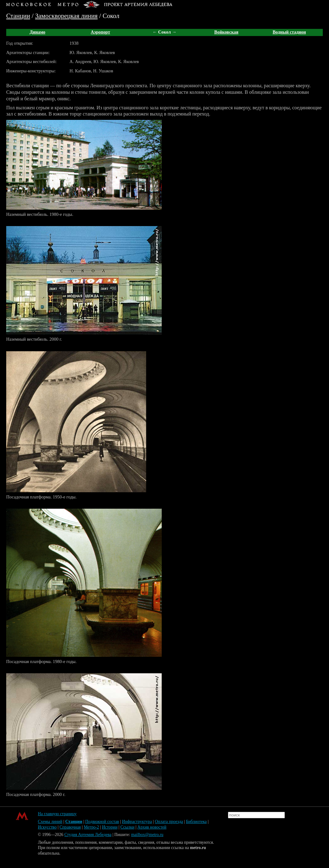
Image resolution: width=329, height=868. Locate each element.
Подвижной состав (102, 822)
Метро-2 (91, 827)
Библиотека (196, 822)
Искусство (47, 827)
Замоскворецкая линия (66, 16)
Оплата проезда (169, 822)
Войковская (226, 32)
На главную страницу (57, 814)
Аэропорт (100, 32)
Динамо (37, 32)
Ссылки (127, 827)
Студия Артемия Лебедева (88, 835)
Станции (18, 16)
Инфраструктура (137, 822)
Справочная (70, 827)
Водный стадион (289, 32)
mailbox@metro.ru (147, 835)
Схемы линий (50, 822)
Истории (110, 827)
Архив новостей (152, 827)
